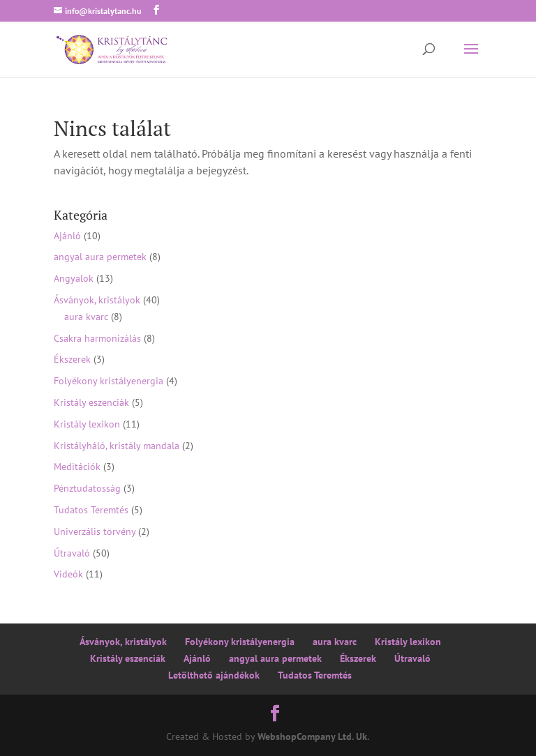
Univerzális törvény (95, 531)
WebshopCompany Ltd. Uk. (313, 736)
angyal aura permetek (100, 257)
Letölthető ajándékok (214, 675)
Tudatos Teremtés (91, 510)
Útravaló (72, 553)
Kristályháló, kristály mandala (117, 446)
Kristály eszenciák (91, 402)
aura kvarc (86, 317)
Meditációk (77, 467)
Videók (68, 574)
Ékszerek (72, 359)
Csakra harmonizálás (97, 338)
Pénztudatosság (87, 488)
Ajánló (67, 236)
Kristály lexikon (87, 424)
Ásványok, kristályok (97, 300)
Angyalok (74, 278)
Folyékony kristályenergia (109, 381)
